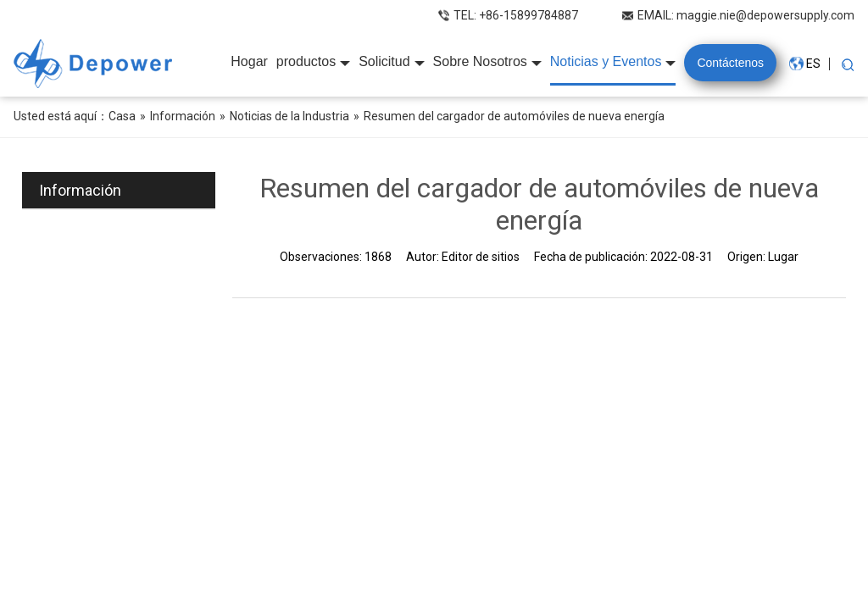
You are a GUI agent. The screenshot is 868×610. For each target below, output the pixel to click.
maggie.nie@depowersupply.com (765, 15)
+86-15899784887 (529, 15)
